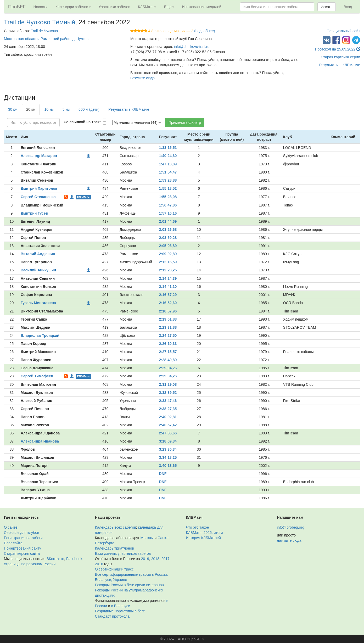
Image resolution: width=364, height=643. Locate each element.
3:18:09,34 (168, 441)
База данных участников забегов (123, 553)
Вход (348, 7)
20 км (31, 109)
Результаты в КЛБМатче (340, 65)
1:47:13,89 (168, 164)
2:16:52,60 (168, 303)
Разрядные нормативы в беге (120, 611)
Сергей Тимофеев (37, 376)
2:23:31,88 (168, 327)
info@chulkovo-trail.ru (192, 47)
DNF (163, 474)
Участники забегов (114, 7)
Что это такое (198, 527)
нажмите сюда (142, 78)
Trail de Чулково (44, 31)
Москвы (147, 538)
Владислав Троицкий (40, 336)
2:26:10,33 (168, 344)
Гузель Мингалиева (38, 303)
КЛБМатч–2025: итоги (205, 533)
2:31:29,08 (168, 384)
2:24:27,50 (168, 336)
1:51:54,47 (168, 172)
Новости (41, 7)
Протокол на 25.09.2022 (337, 49)
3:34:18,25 (168, 457)
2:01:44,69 (168, 221)
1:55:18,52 (168, 188)
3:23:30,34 (168, 449)
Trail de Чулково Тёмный (40, 22)
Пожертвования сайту (23, 548)
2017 (166, 559)
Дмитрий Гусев (34, 213)
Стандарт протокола (112, 616)
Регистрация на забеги (23, 538)
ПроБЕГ (17, 7)
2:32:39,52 (168, 393)
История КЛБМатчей (203, 538)
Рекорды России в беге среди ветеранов (129, 585)
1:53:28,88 (168, 180)
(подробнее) (205, 31)
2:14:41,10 (168, 287)
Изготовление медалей (202, 7)
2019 (145, 559)
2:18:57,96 (168, 311)
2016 (99, 564)
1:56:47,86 (168, 205)
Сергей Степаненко (38, 197)
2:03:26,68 (168, 230)
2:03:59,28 (168, 238)
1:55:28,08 (168, 197)
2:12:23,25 (168, 270)
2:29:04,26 (168, 368)
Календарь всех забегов (116, 527)
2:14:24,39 (168, 278)
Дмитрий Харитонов (39, 188)
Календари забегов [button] (73, 7)
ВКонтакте (55, 559)
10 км (49, 109)
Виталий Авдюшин (38, 254)
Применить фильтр (185, 122)
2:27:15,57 (168, 352)
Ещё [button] (169, 7)
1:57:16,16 (168, 213)
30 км (13, 109)
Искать (327, 7)
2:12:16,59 (168, 262)
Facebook (74, 559)
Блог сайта (13, 543)
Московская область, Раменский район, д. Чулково (47, 39)
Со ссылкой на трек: (82, 122)
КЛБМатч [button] (147, 7)
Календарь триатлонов (114, 548)
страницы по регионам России (30, 564)
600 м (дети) (89, 109)
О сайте (11, 527)
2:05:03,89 (168, 246)
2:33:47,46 (168, 401)
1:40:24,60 (168, 156)
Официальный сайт (343, 31)
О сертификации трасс (114, 569)
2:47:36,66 (168, 433)
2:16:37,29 (168, 295)
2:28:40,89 (168, 360)
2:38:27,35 (168, 409)
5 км (66, 109)
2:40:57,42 (168, 425)
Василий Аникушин (38, 270)
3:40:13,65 (168, 466)
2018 (155, 559)
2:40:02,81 (168, 417)
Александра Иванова (40, 441)
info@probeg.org (291, 527)
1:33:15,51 (168, 148)
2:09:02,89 (168, 254)
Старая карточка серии (340, 57)
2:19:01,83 (168, 319)
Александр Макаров (39, 156)
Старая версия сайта (22, 553)
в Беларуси (121, 606)
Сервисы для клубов (22, 533)
